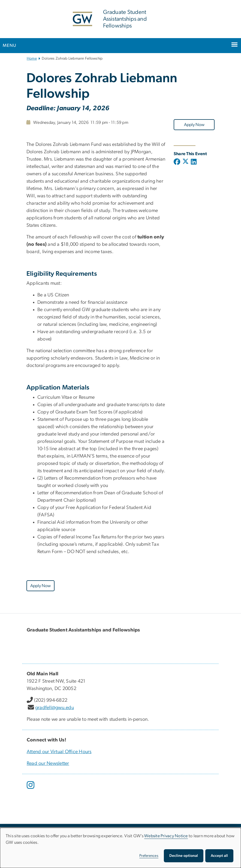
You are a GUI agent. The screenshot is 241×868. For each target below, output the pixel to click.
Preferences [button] (149, 856)
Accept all (219, 856)
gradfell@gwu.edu (55, 708)
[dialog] (120, 848)
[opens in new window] (31, 789)
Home (32, 59)
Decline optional (184, 856)
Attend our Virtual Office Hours (59, 752)
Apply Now (194, 125)
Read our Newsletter (48, 763)
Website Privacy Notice (166, 836)
